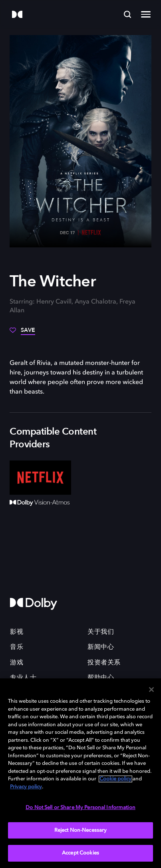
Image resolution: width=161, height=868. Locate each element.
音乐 (17, 647)
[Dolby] (17, 15)
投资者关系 (104, 663)
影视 (17, 632)
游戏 (17, 663)
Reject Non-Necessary (81, 830)
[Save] (22, 333)
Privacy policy (26, 787)
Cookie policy (115, 779)
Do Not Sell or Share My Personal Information (80, 808)
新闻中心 (101, 647)
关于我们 (101, 632)
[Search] (127, 14)
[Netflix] (40, 478)
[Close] (151, 690)
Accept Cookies (80, 853)
